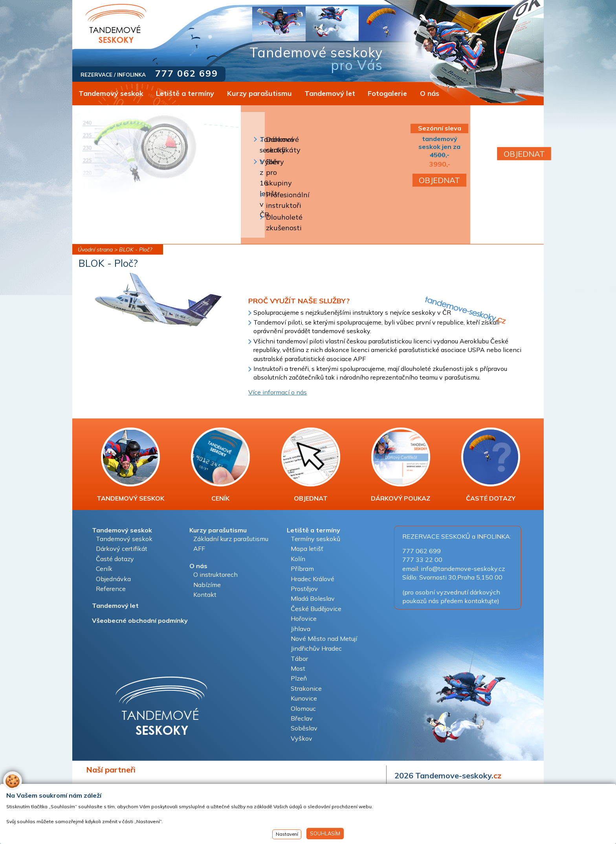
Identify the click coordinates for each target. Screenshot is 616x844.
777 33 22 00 (422, 560)
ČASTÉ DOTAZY (491, 465)
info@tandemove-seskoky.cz (463, 569)
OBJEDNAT (439, 180)
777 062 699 (187, 73)
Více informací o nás (278, 392)
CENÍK (220, 465)
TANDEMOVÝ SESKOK (130, 465)
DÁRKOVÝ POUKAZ (401, 465)
